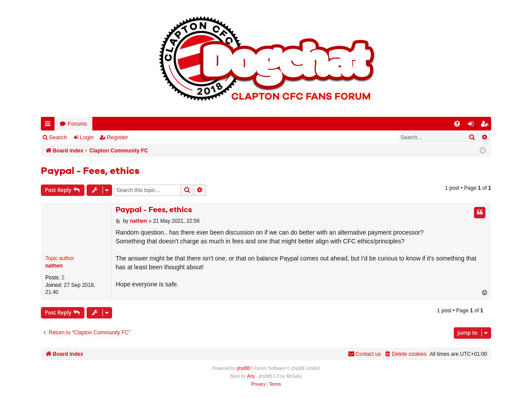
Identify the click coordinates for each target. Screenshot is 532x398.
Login (87, 137)
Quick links (49, 125)
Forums (77, 124)
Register (117, 137)
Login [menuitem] (473, 125)
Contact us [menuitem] (364, 354)
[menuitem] (457, 124)
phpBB (243, 368)
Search (58, 137)
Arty (251, 376)
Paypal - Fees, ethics (90, 171)
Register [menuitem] (486, 125)
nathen (54, 266)
